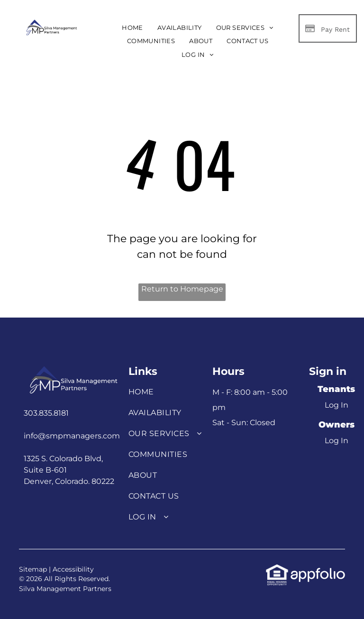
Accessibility (73, 569)
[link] (277, 569)
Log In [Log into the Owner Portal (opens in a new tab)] (337, 441)
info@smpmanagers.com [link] (72, 436)
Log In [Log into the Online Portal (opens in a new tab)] (337, 405)
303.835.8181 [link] (46, 413)
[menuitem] (132, 28)
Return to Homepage (182, 289)
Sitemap (33, 569)
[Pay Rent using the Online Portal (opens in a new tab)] (328, 28)
